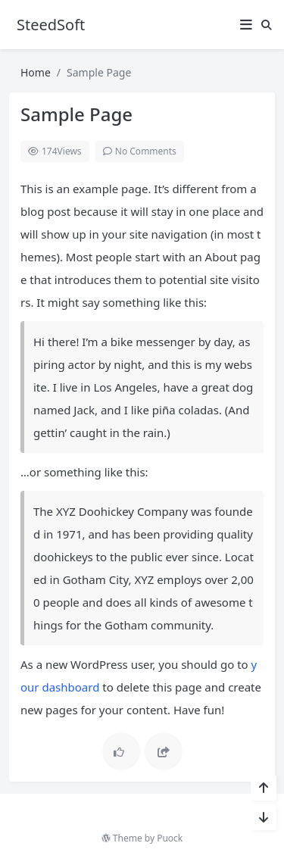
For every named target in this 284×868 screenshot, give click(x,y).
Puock (170, 838)
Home (36, 72)
